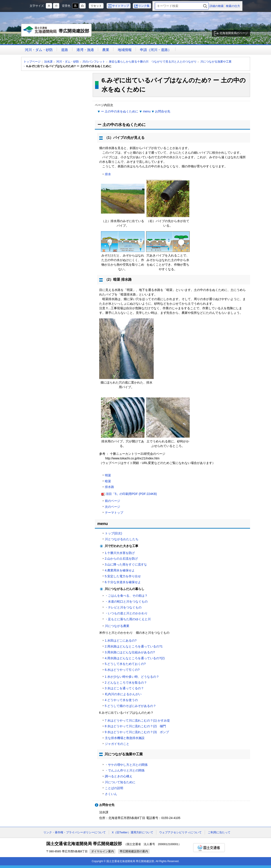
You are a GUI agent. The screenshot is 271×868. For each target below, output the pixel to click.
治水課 (48, 62)
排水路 (109, 487)
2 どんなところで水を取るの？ (126, 683)
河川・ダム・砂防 (39, 50)
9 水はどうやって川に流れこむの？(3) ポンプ (137, 732)
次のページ (112, 507)
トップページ (32, 62)
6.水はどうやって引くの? (122, 670)
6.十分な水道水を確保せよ (123, 582)
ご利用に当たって (219, 832)
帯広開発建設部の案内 (134, 851)
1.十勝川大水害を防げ (120, 553)
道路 (65, 50)
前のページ (112, 501)
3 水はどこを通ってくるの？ (124, 688)
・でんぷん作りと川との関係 (125, 770)
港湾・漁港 (85, 50)
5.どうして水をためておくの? (125, 664)
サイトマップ (121, 6)
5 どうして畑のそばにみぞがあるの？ (131, 706)
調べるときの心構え (119, 776)
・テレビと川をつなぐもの (123, 607)
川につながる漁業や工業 (216, 62)
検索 (205, 6)
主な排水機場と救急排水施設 (125, 738)
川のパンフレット (94, 62)
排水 (108, 174)
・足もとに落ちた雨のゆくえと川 (128, 619)
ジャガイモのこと (117, 744)
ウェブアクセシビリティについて (180, 832)
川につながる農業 (117, 626)
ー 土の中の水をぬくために (120, 111)
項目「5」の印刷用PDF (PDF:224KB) (131, 494)
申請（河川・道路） (156, 50)
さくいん (111, 794)
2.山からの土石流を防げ (121, 559)
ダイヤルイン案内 (102, 851)
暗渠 (108, 481)
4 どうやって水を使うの (121, 700)
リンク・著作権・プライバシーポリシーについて (75, 832)
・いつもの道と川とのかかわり (126, 613)
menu (147, 111)
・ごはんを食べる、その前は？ (126, 596)
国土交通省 (209, 848)
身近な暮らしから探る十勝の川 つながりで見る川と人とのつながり (153, 62)
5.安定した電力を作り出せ (123, 576)
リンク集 (144, 6)
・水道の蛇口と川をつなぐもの (126, 601)
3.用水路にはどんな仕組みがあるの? (130, 652)
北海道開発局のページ (234, 33)
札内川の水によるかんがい (123, 694)
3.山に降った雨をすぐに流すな (126, 564)
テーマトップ (114, 513)
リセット (96, 6)
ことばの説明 (114, 788)
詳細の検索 (217, 6)
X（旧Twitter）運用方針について (133, 832)
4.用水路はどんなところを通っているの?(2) (135, 658)
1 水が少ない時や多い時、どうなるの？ (132, 677)
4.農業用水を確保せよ (120, 570)
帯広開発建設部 (57, 31)
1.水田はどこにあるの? (121, 640)
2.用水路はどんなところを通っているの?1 (134, 646)
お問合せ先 (163, 111)
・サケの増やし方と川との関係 (126, 765)
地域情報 (125, 50)
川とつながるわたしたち (122, 539)
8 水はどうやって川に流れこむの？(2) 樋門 (135, 726)
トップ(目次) (113, 533)
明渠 (108, 475)
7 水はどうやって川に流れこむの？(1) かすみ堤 (137, 720)
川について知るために (120, 782)
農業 (106, 50)
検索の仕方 (233, 6)
